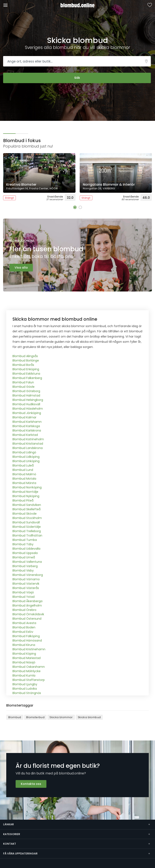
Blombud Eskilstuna (26, 374)
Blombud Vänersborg (28, 575)
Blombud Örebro (24, 610)
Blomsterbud (35, 717)
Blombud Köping (24, 654)
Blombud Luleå (23, 465)
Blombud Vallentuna (27, 562)
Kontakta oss (31, 784)
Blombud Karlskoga (26, 426)
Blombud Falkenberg (27, 378)
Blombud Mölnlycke (27, 671)
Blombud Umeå (24, 557)
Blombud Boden (24, 627)
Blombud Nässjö (24, 662)
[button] (75, 207)
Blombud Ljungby (25, 684)
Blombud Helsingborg (28, 400)
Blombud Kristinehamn (29, 649)
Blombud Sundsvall (26, 522)
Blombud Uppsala (25, 553)
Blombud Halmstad (26, 395)
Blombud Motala (24, 479)
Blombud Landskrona (28, 448)
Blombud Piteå (23, 500)
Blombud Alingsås (25, 356)
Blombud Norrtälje (25, 492)
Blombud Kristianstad (28, 444)
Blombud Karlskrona (27, 430)
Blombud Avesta (24, 623)
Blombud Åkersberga (27, 601)
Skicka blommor (61, 717)
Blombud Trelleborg (27, 531)
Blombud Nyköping (26, 496)
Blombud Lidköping (26, 457)
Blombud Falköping (26, 636)
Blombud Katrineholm (28, 439)
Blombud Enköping (26, 369)
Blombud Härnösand (27, 640)
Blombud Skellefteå (27, 509)
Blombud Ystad (24, 597)
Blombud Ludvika (25, 689)
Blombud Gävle (24, 387)
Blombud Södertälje (27, 527)
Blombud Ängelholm (27, 605)
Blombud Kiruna (24, 645)
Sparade (150, 5)
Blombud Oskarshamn (29, 667)
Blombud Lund (23, 470)
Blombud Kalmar (24, 417)
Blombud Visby (23, 570)
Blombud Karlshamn (27, 422)
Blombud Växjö (23, 592)
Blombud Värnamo (26, 579)
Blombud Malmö (24, 474)
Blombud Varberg (25, 566)
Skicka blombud (89, 717)
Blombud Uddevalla (26, 549)
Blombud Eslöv (23, 632)
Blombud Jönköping (27, 413)
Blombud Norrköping (27, 487)
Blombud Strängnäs (27, 693)
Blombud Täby (23, 544)
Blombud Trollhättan (27, 535)
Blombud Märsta (24, 483)
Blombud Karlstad (25, 435)
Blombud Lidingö (24, 452)
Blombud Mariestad (27, 658)
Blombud (15, 717)
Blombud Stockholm (27, 518)
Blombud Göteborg (26, 391)
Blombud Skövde (25, 514)
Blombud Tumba (25, 540)
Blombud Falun (23, 382)
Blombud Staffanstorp (29, 680)
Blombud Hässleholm (28, 409)
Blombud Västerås (26, 588)
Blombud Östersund (27, 619)
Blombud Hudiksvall (26, 404)
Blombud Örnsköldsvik (28, 614)
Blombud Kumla (24, 675)
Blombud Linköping (26, 461)
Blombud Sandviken (27, 505)
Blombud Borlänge (26, 360)
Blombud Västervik (26, 584)
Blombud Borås (23, 365)
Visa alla (21, 268)
